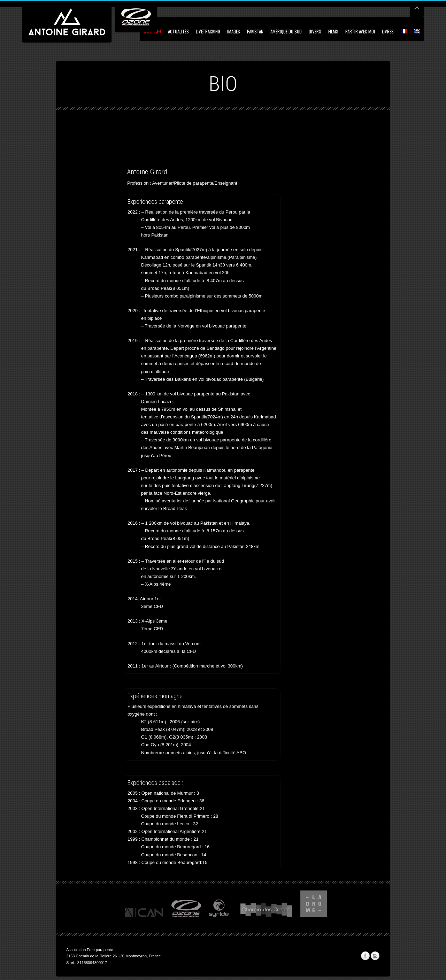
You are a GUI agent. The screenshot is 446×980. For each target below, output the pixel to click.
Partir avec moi (360, 31)
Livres (388, 31)
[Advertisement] (148, 148)
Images (234, 31)
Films (333, 31)
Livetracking (208, 31)
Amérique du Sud (286, 31)
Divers (315, 31)
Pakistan (255, 31)
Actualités (178, 31)
